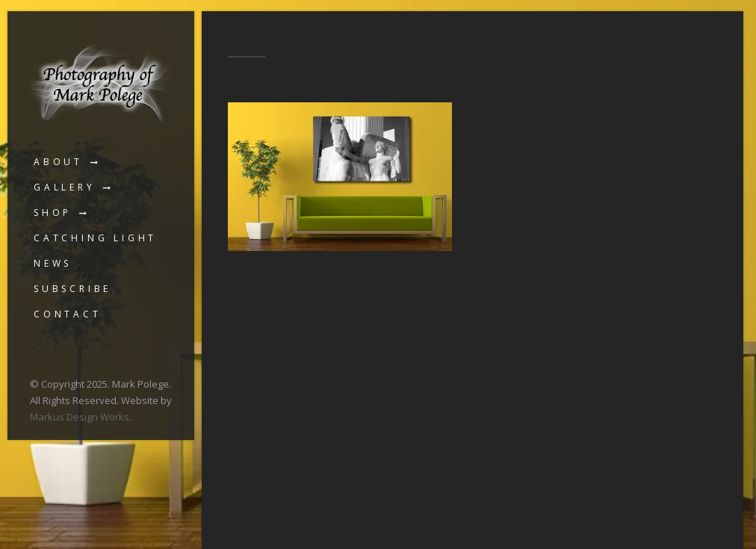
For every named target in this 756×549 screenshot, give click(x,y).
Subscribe (72, 289)
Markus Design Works (80, 417)
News (53, 263)
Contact (68, 314)
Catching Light (95, 238)
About (58, 162)
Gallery (65, 187)
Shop (53, 213)
